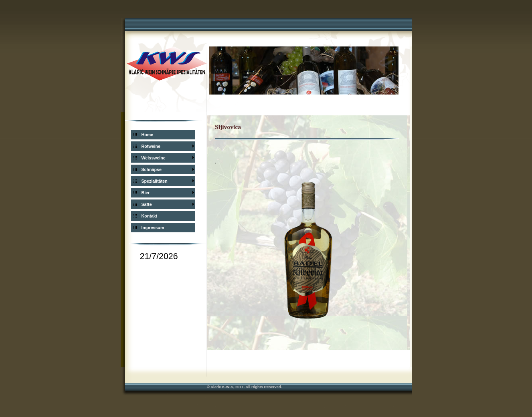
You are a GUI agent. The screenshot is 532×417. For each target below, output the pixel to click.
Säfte (147, 204)
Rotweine (151, 146)
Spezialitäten (155, 181)
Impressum (153, 228)
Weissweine (154, 158)
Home (148, 135)
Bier (146, 193)
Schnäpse (152, 169)
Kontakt (150, 216)
